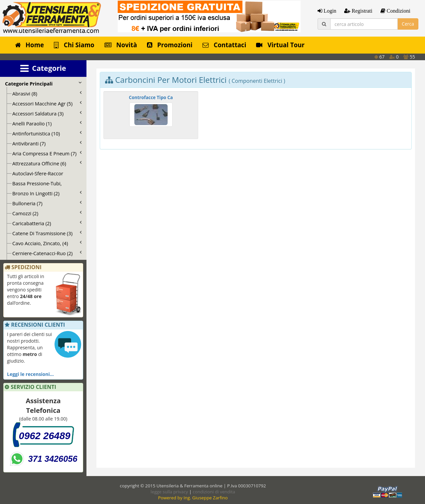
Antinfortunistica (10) (47, 133)
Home (29, 45)
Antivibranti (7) (47, 143)
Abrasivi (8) (47, 93)
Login (329, 11)
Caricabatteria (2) (47, 223)
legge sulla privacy (169, 492)
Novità (121, 45)
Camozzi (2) (47, 213)
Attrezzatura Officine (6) (47, 163)
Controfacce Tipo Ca (151, 97)
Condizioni (398, 11)
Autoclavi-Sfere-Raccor (38, 173)
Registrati (361, 11)
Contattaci (224, 45)
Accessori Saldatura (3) (47, 113)
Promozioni (170, 45)
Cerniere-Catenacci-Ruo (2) (47, 253)
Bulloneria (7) (47, 203)
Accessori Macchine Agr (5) (47, 103)
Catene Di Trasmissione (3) (47, 233)
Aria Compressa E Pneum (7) (47, 153)
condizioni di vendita (214, 492)
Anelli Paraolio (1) (47, 123)
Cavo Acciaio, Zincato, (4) (47, 243)
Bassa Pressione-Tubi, (37, 183)
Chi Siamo (74, 45)
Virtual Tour (280, 45)
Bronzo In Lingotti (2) (47, 193)
